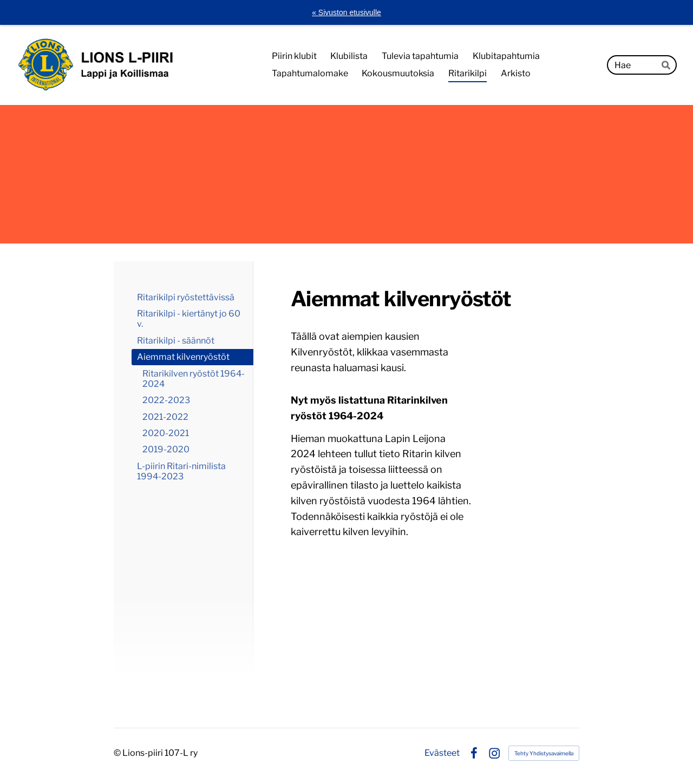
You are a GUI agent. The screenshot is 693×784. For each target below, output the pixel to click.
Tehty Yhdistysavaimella (544, 753)
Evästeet (442, 753)
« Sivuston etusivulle (346, 12)
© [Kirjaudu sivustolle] (118, 753)
